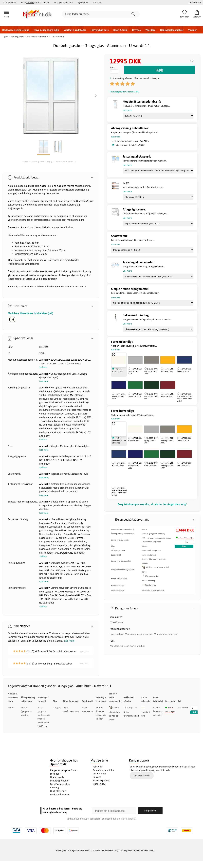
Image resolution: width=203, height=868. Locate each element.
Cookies (97, 777)
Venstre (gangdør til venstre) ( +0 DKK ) (132, 141)
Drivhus (136, 30)
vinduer (37, 193)
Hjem (5, 37)
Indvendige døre (100, 30)
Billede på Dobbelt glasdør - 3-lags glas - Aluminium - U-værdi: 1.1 (49, 162)
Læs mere (69, 641)
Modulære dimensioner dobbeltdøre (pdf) (31, 313)
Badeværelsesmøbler (172, 30)
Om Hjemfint (99, 774)
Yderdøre (150, 30)
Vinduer (192, 30)
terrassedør (47, 205)
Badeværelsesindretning (16, 30)
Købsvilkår (98, 767)
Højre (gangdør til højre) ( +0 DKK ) (130, 145)
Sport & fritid (120, 30)
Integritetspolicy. (127, 819)
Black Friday (99, 784)
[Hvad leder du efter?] (101, 14)
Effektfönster (117, 622)
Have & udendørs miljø (46, 30)
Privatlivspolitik (101, 780)
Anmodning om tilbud (104, 770)
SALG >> (97, 2)
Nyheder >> (83, 2)
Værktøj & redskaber (75, 30)
